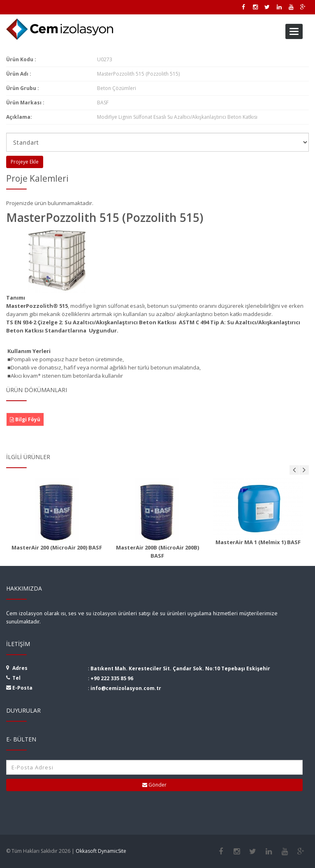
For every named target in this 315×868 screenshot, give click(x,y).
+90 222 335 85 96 (112, 678)
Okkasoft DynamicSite (101, 851)
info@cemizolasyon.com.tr (126, 688)
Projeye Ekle (25, 162)
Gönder (154, 785)
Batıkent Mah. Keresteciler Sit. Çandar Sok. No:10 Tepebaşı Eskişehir (180, 668)
